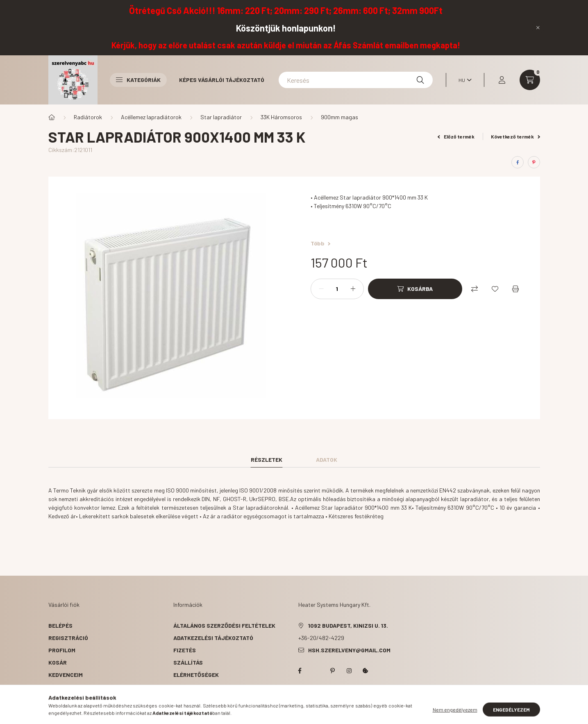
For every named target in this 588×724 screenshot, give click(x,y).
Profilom (62, 650)
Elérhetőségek (196, 675)
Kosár (58, 662)
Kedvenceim (66, 675)
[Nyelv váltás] (463, 80)
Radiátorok (88, 117)
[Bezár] (538, 27)
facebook (300, 671)
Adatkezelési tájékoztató (213, 638)
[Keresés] (356, 80)
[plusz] (353, 289)
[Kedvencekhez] (495, 289)
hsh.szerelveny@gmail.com (349, 650)
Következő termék (515, 136)
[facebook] (518, 162)
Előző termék (456, 136)
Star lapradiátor (221, 117)
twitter (316, 671)
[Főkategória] (52, 117)
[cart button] (530, 80)
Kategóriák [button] (138, 80)
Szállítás (188, 662)
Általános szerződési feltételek (224, 625)
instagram (349, 671)
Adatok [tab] (327, 460)
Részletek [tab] (267, 460)
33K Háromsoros (281, 117)
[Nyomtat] (515, 289)
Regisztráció (68, 638)
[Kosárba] (415, 289)
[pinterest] (534, 162)
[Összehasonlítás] (474, 289)
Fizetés (185, 650)
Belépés (60, 625)
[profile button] (502, 80)
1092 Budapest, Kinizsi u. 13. (348, 625)
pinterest (333, 671)
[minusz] (321, 289)
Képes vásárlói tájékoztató (222, 80)
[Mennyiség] (337, 289)
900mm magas (339, 117)
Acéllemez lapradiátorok (151, 117)
